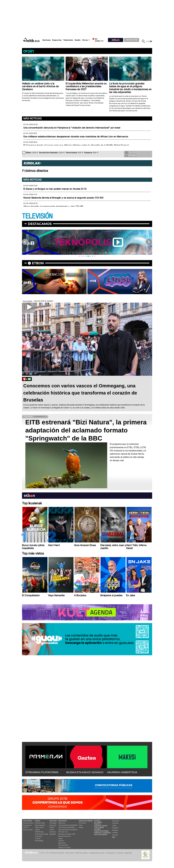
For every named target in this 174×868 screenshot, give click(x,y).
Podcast (38, 838)
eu (148, 41)
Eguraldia (53, 834)
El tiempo (98, 822)
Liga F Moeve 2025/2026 (67, 827)
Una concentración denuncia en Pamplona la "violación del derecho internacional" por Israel (72, 128)
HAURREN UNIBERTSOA (122, 772)
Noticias (47, 40)
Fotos (80, 825)
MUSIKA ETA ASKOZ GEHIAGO (85, 772)
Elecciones (99, 827)
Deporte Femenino (64, 836)
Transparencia (111, 853)
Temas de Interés (101, 831)
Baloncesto (62, 843)
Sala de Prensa (101, 834)
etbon (38, 263)
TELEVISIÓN (37, 216)
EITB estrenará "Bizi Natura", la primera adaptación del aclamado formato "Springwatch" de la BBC (86, 430)
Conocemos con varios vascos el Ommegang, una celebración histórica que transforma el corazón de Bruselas (80, 393)
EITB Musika (39, 832)
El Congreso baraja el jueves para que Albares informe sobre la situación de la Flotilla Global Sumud (76, 145)
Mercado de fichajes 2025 (67, 834)
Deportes (57, 40)
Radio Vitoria (39, 827)
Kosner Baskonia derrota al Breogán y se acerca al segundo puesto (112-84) (63, 198)
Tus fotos (131, 153)
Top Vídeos (82, 823)
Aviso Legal (69, 853)
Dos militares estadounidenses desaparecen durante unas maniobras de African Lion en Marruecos (76, 137)
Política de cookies (81, 853)
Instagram (115, 828)
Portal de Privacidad (57, 853)
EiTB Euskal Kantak (42, 834)
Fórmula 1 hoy (63, 832)
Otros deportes (63, 845)
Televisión (68, 40)
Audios (81, 827)
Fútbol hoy (62, 823)
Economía (53, 825)
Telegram (115, 830)
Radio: (38, 821)
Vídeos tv (26, 827)
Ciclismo (61, 841)
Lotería (97, 829)
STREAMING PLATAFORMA (42, 772)
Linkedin (115, 832)
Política (52, 827)
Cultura (52, 830)
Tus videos (131, 156)
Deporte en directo (64, 847)
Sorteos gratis (101, 826)
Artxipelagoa (39, 841)
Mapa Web (128, 853)
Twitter (114, 825)
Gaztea (37, 830)
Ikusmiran (53, 832)
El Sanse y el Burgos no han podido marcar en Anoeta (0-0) (55, 189)
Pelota (60, 838)
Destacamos (40, 224)
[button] (80, 256)
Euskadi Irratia (40, 823)
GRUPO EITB (132, 40)
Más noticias (32, 118)
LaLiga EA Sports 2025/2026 (68, 825)
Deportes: (63, 821)
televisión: (28, 821)
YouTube (115, 835)
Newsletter (116, 821)
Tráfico (97, 824)
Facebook (115, 823)
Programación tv (28, 823)
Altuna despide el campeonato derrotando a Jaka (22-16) (53, 207)
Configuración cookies (97, 853)
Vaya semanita (28, 830)
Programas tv (27, 825)
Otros (85, 40)
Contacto (120, 853)
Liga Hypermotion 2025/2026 (68, 830)
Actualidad (53, 823)
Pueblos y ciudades (102, 833)
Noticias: (53, 821)
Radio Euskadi (40, 825)
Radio (78, 40)
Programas (39, 836)
